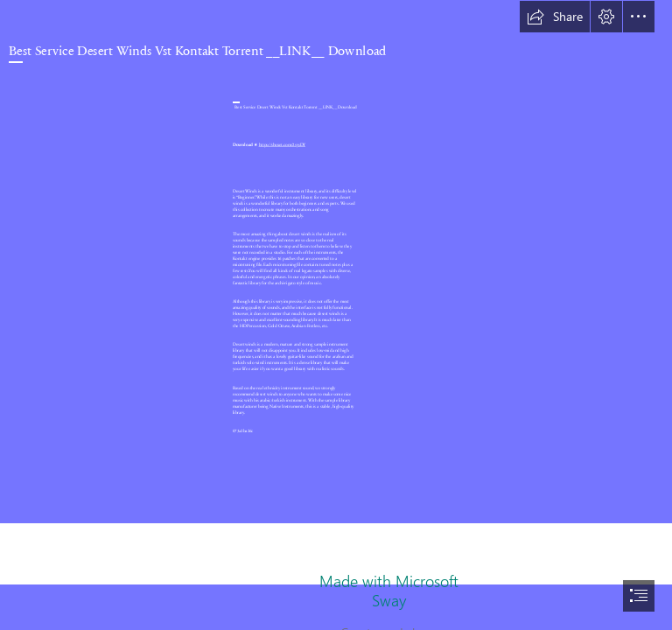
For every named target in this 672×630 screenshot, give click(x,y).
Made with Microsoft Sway (389, 591)
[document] (336, 315)
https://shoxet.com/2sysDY (282, 144)
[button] (555, 17)
